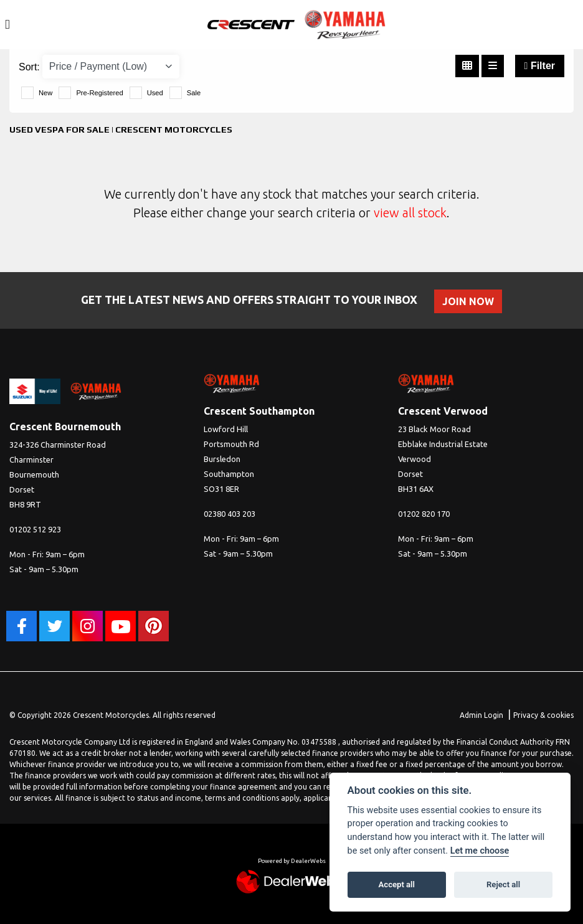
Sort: (29, 67)
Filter (540, 66)
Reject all (503, 884)
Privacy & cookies (543, 715)
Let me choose (480, 851)
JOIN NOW (469, 301)
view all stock (410, 213)
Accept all (397, 884)
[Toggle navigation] (7, 25)
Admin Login (481, 715)
